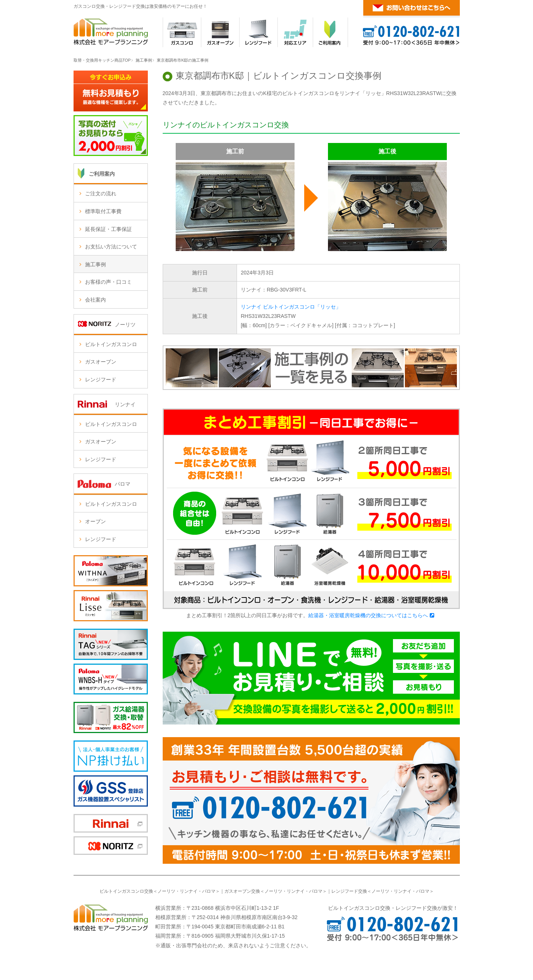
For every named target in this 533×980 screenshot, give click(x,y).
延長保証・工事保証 (108, 229)
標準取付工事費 (103, 211)
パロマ (209, 891)
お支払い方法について (111, 247)
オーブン (95, 521)
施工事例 (144, 60)
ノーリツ (166, 891)
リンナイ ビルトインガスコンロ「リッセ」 (291, 307)
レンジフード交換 (349, 891)
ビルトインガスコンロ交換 (126, 891)
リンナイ (189, 891)
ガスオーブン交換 (242, 891)
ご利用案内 (102, 174)
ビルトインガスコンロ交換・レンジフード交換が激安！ (393, 908)
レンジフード (101, 380)
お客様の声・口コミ (108, 282)
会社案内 (95, 300)
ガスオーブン (101, 362)
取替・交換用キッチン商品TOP (102, 60)
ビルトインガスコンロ (111, 344)
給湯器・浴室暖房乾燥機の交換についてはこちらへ (368, 615)
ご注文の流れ (101, 193)
